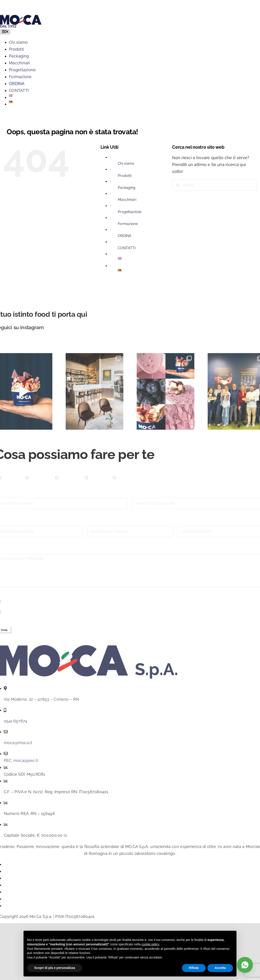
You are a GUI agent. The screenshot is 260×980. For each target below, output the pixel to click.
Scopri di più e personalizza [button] (55, 968)
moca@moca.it (18, 745)
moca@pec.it (26, 763)
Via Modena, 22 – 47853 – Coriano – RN (41, 702)
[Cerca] (178, 185)
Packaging (127, 188)
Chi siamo (126, 163)
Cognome (142, 497)
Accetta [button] (220, 968)
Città (182, 525)
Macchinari (127, 200)
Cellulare (96, 525)
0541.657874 (16, 723)
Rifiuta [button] (194, 968)
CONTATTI (127, 248)
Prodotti (125, 176)
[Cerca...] (214, 185)
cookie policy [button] (150, 944)
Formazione (128, 224)
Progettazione (130, 212)
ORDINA (125, 236)
